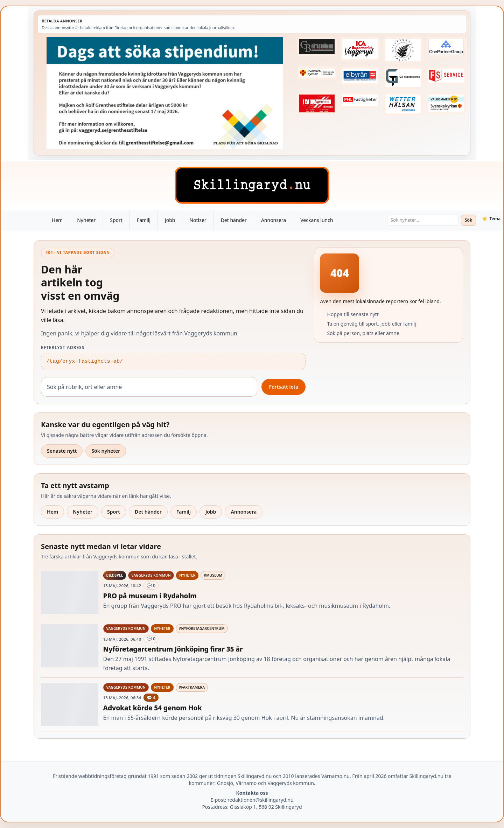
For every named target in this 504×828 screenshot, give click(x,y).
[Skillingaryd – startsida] (252, 185)
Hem (57, 220)
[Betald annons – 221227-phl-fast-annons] (360, 100)
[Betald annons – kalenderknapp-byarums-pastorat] (446, 104)
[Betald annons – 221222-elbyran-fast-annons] (360, 76)
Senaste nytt (62, 451)
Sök (468, 220)
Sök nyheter (106, 451)
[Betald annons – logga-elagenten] (317, 103)
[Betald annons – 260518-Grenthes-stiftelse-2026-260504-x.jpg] (165, 93)
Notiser (198, 220)
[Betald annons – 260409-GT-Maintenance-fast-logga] (403, 78)
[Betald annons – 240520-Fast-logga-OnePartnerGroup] (446, 47)
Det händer (234, 220)
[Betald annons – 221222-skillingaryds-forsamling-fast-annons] (317, 73)
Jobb (170, 220)
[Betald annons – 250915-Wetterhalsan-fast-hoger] (403, 104)
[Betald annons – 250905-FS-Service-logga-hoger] (446, 75)
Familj (144, 220)
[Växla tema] (491, 219)
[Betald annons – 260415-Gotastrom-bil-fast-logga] (317, 47)
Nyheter (86, 220)
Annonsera (274, 220)
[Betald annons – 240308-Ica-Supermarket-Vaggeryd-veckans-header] (360, 49)
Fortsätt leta (283, 387)
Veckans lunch (317, 220)
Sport (116, 220)
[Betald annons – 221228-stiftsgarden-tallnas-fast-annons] (403, 50)
